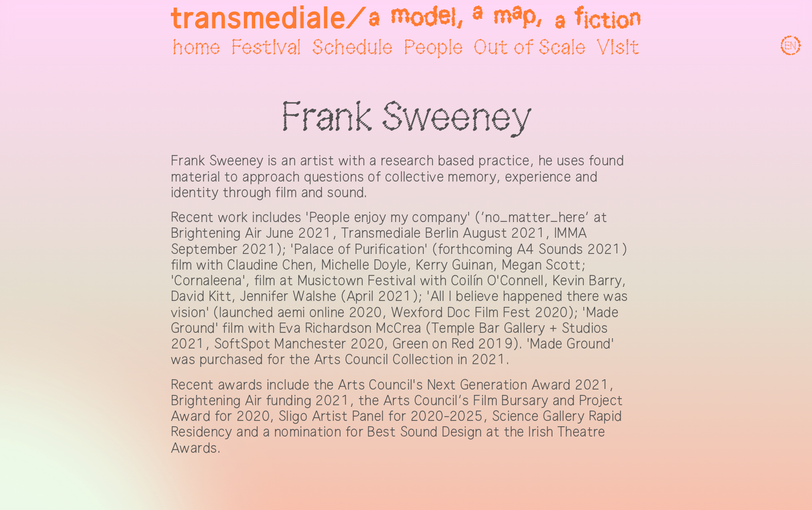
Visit (618, 48)
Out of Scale (530, 48)
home (197, 48)
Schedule (352, 48)
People (434, 48)
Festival (266, 48)
